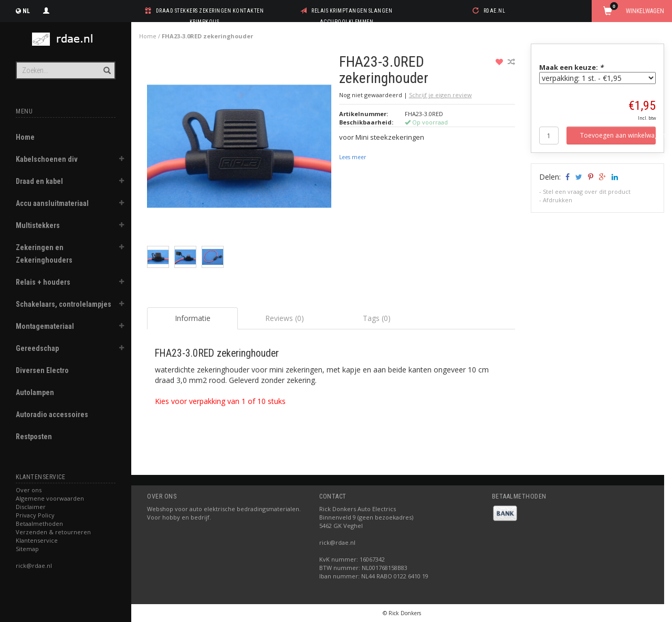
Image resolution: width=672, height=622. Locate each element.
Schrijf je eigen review (440, 95)
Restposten (34, 437)
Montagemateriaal (45, 326)
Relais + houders (43, 282)
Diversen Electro (42, 370)
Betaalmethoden (39, 523)
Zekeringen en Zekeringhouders (44, 254)
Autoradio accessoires (52, 414)
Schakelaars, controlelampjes (64, 304)
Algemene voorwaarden (50, 498)
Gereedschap (37, 348)
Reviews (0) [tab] (285, 318)
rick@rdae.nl (34, 566)
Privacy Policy (35, 515)
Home (25, 137)
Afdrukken (558, 200)
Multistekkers (38, 225)
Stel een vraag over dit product (587, 191)
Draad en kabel (39, 181)
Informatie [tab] (193, 318)
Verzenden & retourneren (53, 532)
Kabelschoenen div (47, 159)
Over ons (29, 490)
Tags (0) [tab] (377, 318)
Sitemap (27, 549)
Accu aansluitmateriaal (52, 203)
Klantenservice (37, 540)
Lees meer (353, 157)
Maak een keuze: (571, 67)
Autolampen (35, 392)
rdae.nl (495, 11)
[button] (121, 160)
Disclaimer (31, 507)
